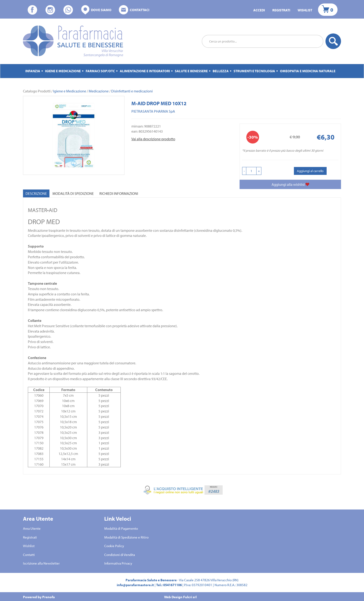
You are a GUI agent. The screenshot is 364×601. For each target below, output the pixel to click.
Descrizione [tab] (36, 193)
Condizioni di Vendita (120, 555)
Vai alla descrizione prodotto (153, 139)
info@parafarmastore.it (135, 585)
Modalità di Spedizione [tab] (73, 193)
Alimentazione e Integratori (145, 71)
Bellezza (221, 71)
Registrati (281, 10)
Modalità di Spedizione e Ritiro (126, 537)
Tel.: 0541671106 (169, 585)
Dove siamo (96, 10)
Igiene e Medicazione (63, 71)
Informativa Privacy (118, 563)
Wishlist (305, 10)
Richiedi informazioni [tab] (119, 193)
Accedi (259, 10)
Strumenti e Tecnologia (254, 71)
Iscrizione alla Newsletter (41, 563)
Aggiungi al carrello (310, 171)
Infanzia (33, 71)
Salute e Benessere (191, 71)
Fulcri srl (190, 597)
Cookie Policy (114, 546)
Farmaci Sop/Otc (100, 71)
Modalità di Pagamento (121, 528)
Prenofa (49, 597)
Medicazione (99, 91)
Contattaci (134, 10)
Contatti (29, 555)
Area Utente (32, 528)
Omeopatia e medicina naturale (308, 71)
